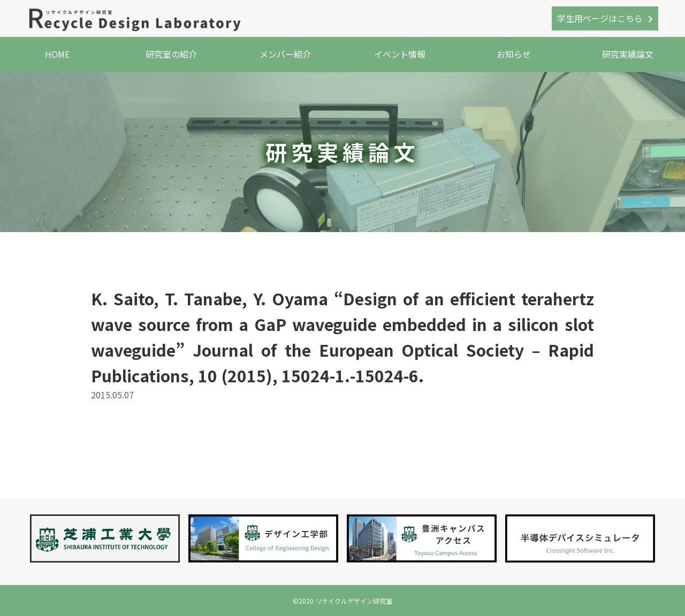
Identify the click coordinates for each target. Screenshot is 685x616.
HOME (57, 54)
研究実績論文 (628, 54)
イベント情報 (400, 54)
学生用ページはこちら (600, 18)
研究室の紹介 (171, 54)
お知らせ (514, 54)
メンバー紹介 (285, 54)
